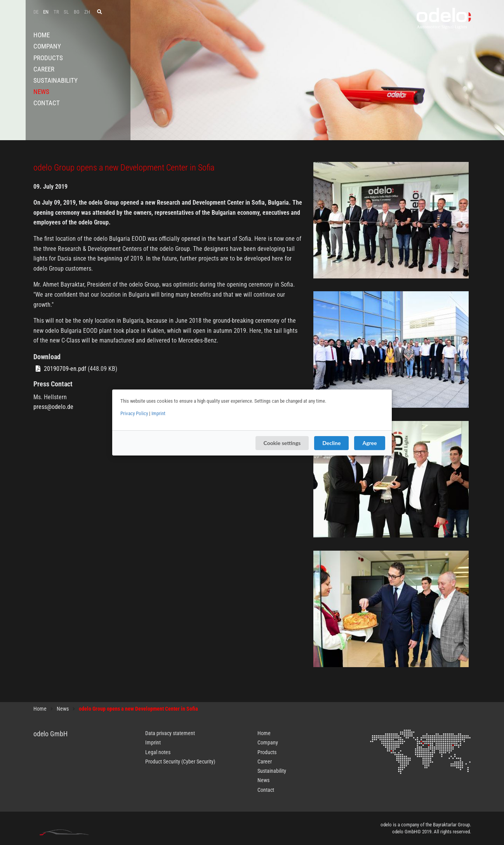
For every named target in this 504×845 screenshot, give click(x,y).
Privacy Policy (134, 413)
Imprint (158, 413)
